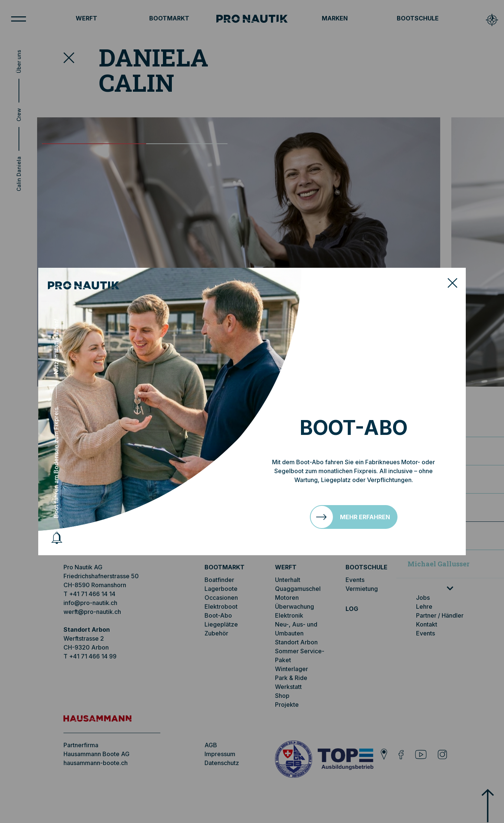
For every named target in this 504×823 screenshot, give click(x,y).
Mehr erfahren (365, 517)
